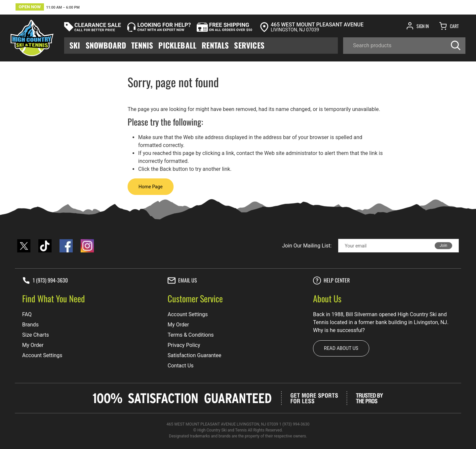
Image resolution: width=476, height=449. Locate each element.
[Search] (404, 46)
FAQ (27, 314)
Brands (30, 325)
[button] (48, 8)
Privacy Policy (184, 345)
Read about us (341, 348)
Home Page (151, 187)
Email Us (182, 281)
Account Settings (42, 355)
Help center (331, 281)
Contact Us (181, 366)
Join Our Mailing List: (307, 246)
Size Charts (36, 335)
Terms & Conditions (191, 335)
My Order (33, 345)
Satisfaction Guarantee (195, 355)
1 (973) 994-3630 (45, 281)
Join (443, 245)
